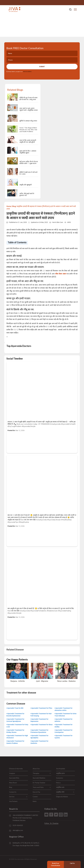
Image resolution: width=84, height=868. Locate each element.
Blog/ (14, 206)
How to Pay (36, 792)
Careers (35, 797)
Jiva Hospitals (61, 769)
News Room (13, 783)
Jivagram (12, 773)
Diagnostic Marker (62, 797)
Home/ (9, 206)
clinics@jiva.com (18, 830)
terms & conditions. (27, 72)
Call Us (72, 863)
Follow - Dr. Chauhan (51, 823)
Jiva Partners (13, 801)
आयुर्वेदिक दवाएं (60, 787)
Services (12, 797)
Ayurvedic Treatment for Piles (42, 708)
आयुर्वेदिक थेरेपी (60, 792)
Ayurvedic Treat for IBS (15, 708)
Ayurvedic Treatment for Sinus (42, 725)
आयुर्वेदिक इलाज (60, 773)
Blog (11, 787)
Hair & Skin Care (58, 222)
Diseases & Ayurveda (16, 769)
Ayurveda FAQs (14, 778)
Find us (58, 783)
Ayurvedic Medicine (39, 778)
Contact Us (13, 792)
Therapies (36, 773)
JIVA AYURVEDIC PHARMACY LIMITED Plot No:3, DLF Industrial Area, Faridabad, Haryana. (25, 818)
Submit (42, 67)
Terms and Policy (38, 787)
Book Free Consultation (56, 864)
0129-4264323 (75, 3)
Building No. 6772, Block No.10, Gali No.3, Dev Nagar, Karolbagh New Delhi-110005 (26, 844)
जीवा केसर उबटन (61, 274)
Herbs (35, 801)
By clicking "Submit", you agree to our (19, 72)
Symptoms (60, 778)
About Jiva (36, 769)
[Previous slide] (7, 673)
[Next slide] (77, 673)
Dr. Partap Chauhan (39, 783)
